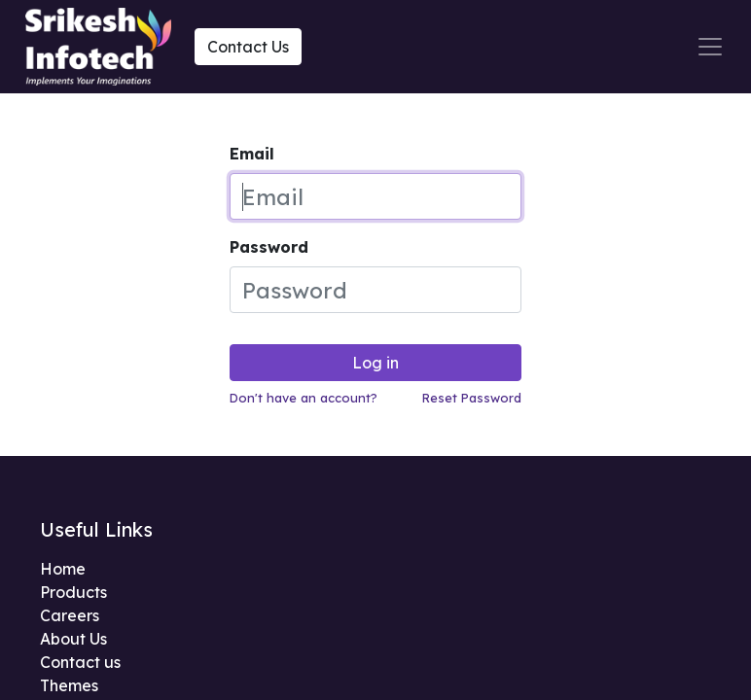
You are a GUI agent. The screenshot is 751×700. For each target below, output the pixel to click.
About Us (73, 639)
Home (63, 569)
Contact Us (248, 47)
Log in (375, 363)
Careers (70, 615)
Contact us (80, 662)
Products (73, 592)
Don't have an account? (304, 398)
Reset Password (472, 398)
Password (269, 247)
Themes (69, 685)
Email (252, 154)
